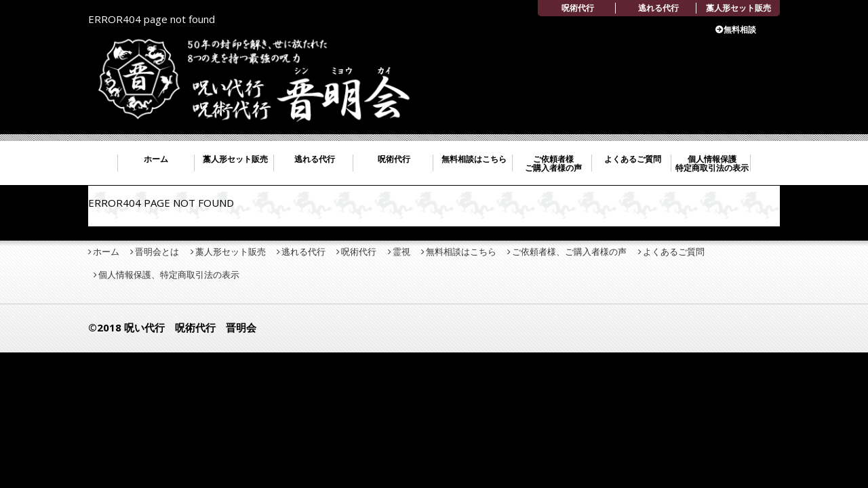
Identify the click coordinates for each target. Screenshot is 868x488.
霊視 (401, 251)
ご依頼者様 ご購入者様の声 (553, 163)
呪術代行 (578, 8)
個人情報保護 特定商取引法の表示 (712, 163)
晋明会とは (157, 251)
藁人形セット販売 (738, 8)
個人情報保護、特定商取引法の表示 (169, 274)
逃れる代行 (658, 8)
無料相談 (740, 29)
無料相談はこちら (474, 159)
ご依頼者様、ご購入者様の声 (569, 251)
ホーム (156, 159)
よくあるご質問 (633, 159)
